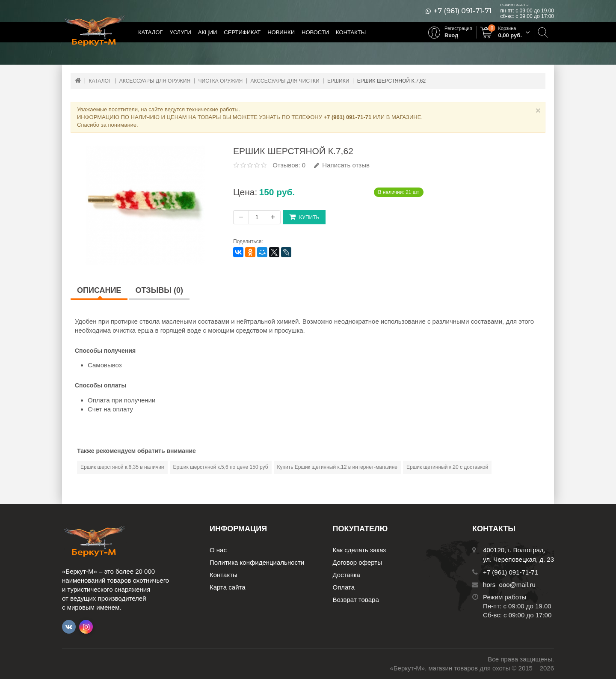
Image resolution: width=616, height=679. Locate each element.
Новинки (281, 32)
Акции (208, 32)
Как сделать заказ (360, 550)
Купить (304, 217)
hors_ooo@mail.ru (509, 585)
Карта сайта (228, 587)
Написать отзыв (342, 165)
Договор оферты (358, 562)
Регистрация (458, 28)
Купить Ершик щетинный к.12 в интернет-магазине (337, 467)
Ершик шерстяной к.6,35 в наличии (122, 467)
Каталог (150, 32)
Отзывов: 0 (289, 165)
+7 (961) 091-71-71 (462, 11)
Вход (451, 35)
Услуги (180, 32)
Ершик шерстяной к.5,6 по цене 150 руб (221, 467)
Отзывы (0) (159, 290)
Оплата (344, 587)
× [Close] (538, 110)
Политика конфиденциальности (257, 562)
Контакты (351, 32)
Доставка (346, 575)
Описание (99, 290)
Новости (315, 32)
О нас (218, 550)
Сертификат (242, 32)
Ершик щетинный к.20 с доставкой (447, 467)
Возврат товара (356, 600)
